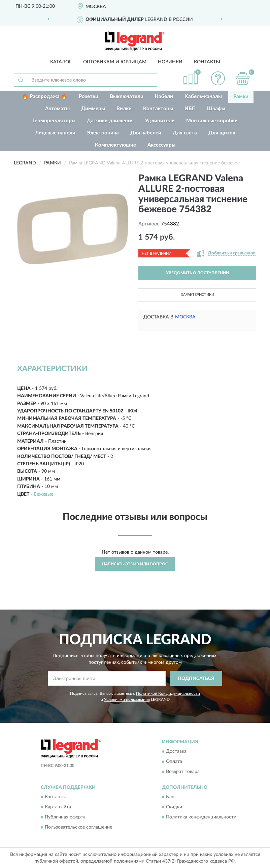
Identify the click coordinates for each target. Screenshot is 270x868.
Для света (185, 133)
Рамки (241, 97)
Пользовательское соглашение (78, 828)
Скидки (174, 807)
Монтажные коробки (212, 121)
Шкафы (216, 109)
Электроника (103, 133)
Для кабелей (146, 133)
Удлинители (160, 121)
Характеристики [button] (197, 295)
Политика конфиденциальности (201, 817)
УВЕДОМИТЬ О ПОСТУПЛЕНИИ (197, 273)
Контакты (207, 62)
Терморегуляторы (54, 121)
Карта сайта (58, 807)
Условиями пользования (127, 700)
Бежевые (43, 494)
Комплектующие (115, 145)
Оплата (174, 762)
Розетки (89, 97)
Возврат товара (183, 772)
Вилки (124, 109)
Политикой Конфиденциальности (168, 693)
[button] (218, 78)
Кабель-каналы (203, 97)
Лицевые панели (55, 133)
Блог (171, 797)
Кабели (164, 97)
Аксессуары (161, 145)
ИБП (190, 109)
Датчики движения (110, 121)
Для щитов (222, 133)
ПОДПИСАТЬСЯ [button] (196, 679)
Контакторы (158, 109)
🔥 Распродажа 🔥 (45, 97)
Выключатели (127, 97)
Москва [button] (185, 317)
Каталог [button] (61, 62)
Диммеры (93, 109)
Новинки (170, 62)
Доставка (176, 751)
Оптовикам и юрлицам (115, 62)
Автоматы (57, 109)
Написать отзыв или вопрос (135, 564)
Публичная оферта (65, 817)
